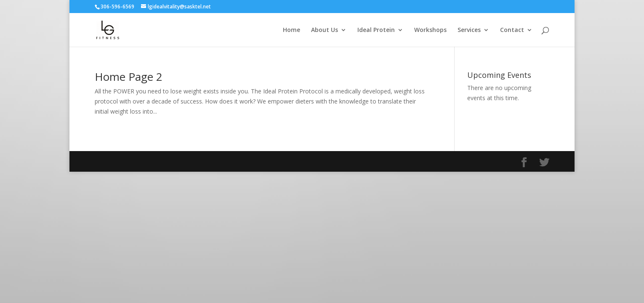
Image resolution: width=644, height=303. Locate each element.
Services (469, 30)
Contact (512, 30)
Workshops (430, 30)
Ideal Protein (376, 30)
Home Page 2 (129, 77)
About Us (325, 30)
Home (291, 30)
